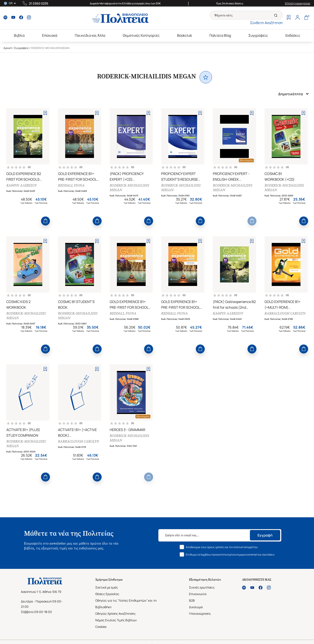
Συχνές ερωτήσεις (202, 587)
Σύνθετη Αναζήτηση (266, 23)
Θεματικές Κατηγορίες (141, 35)
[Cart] (306, 18)
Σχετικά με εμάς (107, 587)
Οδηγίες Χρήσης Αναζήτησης (115, 614)
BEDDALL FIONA (71, 185)
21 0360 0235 (39, 3)
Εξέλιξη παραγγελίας (298, 3)
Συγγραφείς (258, 35)
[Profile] (297, 18)
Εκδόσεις (293, 35)
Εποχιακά (50, 35)
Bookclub (184, 35)
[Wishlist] (289, 18)
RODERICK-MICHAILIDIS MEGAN (129, 188)
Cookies (101, 627)
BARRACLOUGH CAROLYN (285, 313)
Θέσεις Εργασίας (107, 594)
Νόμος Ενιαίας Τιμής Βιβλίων (116, 620)
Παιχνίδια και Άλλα (90, 35)
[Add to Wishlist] (45, 113)
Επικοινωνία (198, 594)
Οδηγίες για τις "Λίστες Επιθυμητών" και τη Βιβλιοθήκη (126, 604)
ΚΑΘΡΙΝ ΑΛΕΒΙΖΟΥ (21, 185)
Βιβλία (19, 35)
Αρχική (8, 48)
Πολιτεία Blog (220, 35)
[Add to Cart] (45, 221)
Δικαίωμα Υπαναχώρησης (200, 610)
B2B (192, 600)
